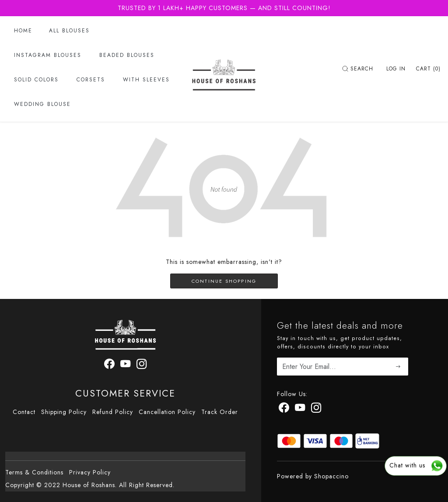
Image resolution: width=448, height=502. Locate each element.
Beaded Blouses (127, 55)
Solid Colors (36, 80)
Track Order (220, 412)
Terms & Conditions (34, 472)
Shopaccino (331, 476)
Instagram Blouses (48, 55)
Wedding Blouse (42, 104)
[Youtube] (300, 409)
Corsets (91, 80)
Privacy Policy (90, 472)
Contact (24, 412)
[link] (359, 69)
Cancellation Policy (167, 412)
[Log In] (396, 69)
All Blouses (69, 31)
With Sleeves (146, 80)
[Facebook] (284, 409)
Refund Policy (113, 412)
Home (23, 31)
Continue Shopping (224, 281)
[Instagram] (316, 409)
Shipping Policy (64, 412)
